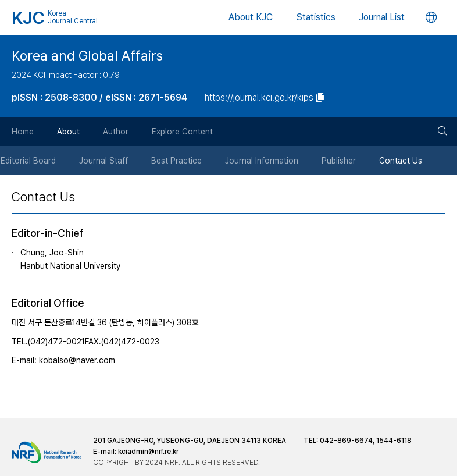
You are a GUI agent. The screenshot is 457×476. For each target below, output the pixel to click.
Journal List (382, 17)
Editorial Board (29, 161)
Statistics (316, 17)
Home (23, 132)
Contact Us (401, 161)
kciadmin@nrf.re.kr (148, 452)
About (68, 132)
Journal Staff (104, 161)
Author (116, 132)
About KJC (251, 17)
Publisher (339, 161)
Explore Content (182, 132)
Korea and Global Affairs (87, 56)
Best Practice (177, 161)
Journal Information (262, 161)
